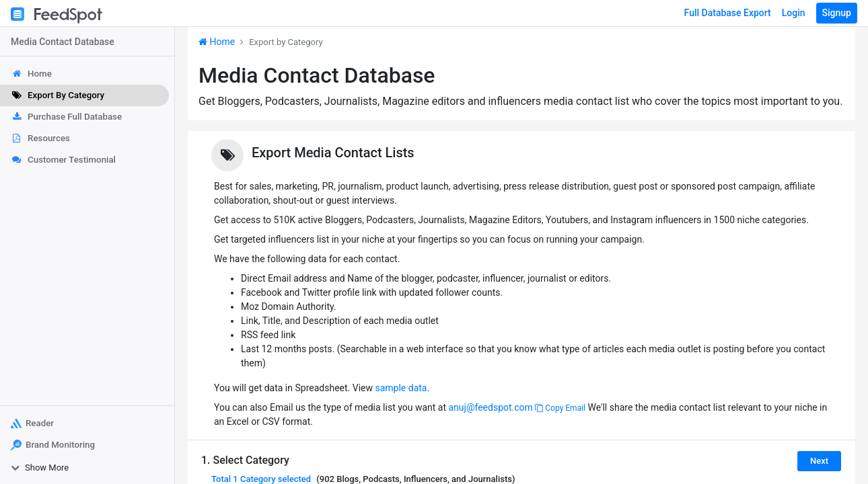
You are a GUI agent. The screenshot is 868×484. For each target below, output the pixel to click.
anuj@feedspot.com (490, 407)
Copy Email (560, 408)
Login (794, 13)
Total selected (261, 479)
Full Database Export (728, 13)
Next (819, 461)
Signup (837, 13)
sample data (401, 388)
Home (217, 42)
